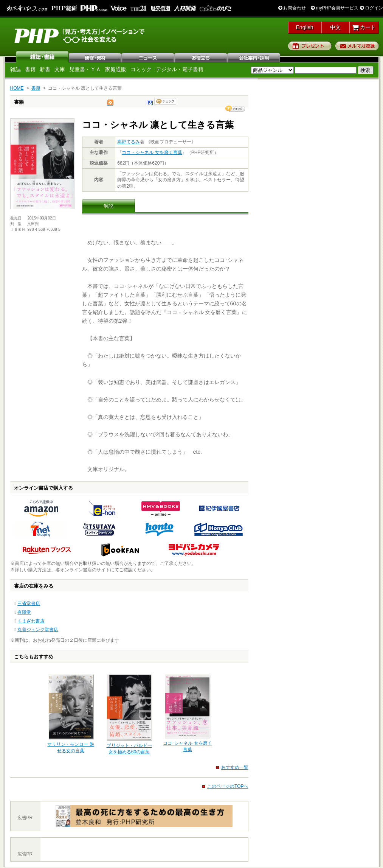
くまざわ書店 (31, 621)
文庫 (60, 69)
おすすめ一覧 (235, 767)
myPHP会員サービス (335, 8)
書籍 (30, 69)
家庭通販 (116, 69)
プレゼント (310, 46)
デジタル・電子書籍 (180, 69)
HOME (17, 88)
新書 (45, 69)
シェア (235, 109)
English (305, 27)
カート (364, 27)
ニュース (148, 57)
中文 (335, 27)
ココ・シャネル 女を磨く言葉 (152, 152)
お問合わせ (292, 8)
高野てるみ (129, 142)
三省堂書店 (29, 604)
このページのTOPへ (228, 786)
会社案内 (254, 57)
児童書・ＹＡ (85, 69)
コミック (141, 69)
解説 (109, 206)
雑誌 (42, 57)
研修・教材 (95, 57)
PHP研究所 (80, 35)
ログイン (371, 8)
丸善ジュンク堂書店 (38, 630)
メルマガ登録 (357, 46)
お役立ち (201, 57)
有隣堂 (24, 612)
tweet (110, 104)
